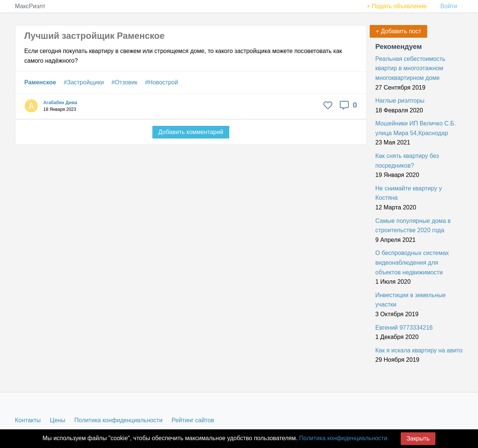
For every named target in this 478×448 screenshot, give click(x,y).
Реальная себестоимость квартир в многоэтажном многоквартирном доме (410, 68)
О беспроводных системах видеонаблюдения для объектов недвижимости (412, 262)
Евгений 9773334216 (404, 328)
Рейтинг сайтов (193, 420)
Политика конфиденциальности (118, 420)
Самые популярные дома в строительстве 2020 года (413, 226)
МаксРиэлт (30, 6)
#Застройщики (84, 82)
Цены (58, 420)
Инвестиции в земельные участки (411, 300)
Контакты (28, 420)
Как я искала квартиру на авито (419, 350)
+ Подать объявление (397, 6)
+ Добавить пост (398, 31)
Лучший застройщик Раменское (94, 36)
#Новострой (162, 82)
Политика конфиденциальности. (344, 438)
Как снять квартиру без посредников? (407, 161)
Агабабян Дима (60, 103)
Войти (449, 6)
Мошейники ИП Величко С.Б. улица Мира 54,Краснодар (416, 128)
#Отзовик (125, 82)
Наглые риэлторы (400, 101)
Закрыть (418, 438)
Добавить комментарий (191, 132)
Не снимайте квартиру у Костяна (409, 193)
